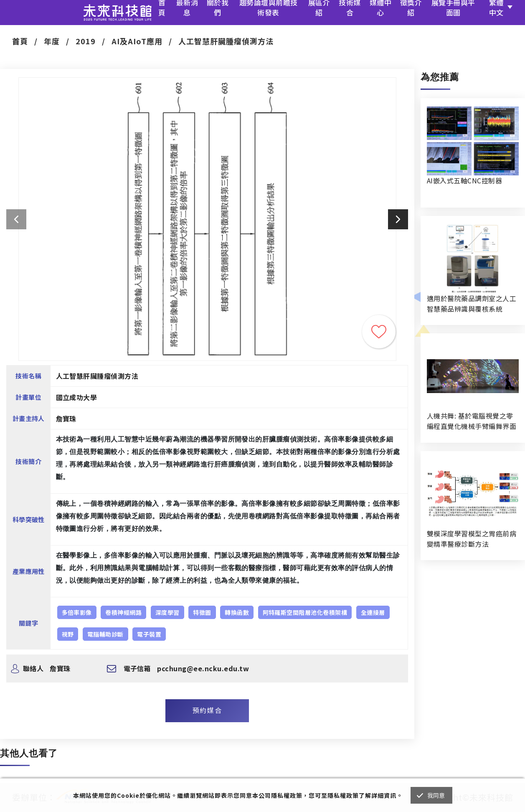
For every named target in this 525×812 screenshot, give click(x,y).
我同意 (436, 795)
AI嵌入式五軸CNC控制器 (464, 180)
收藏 (379, 332)
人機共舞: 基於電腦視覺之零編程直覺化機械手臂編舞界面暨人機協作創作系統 (472, 421)
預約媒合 (207, 710)
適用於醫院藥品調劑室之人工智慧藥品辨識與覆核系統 (472, 303)
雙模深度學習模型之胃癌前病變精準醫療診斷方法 (472, 539)
